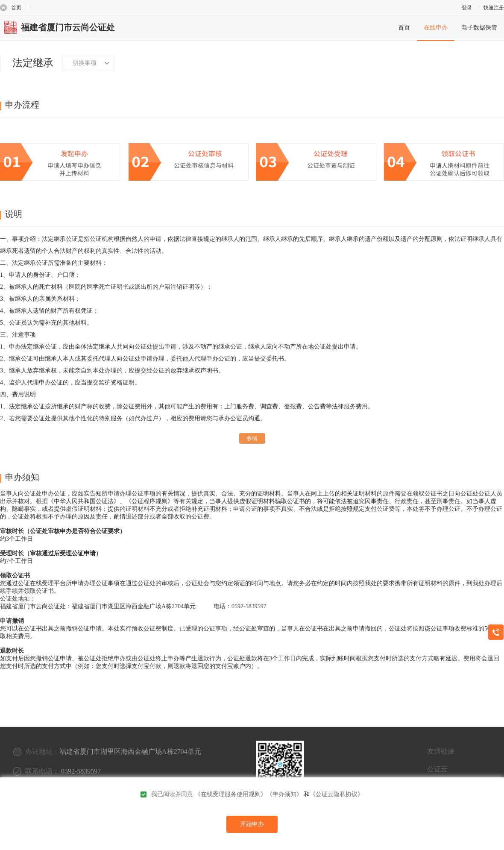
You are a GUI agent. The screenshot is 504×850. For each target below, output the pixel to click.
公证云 (437, 769)
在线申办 (436, 28)
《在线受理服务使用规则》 (231, 794)
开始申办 (252, 824)
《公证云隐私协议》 (337, 794)
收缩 (252, 438)
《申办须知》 (284, 794)
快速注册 (494, 8)
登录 (467, 8)
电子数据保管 (479, 28)
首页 (16, 8)
